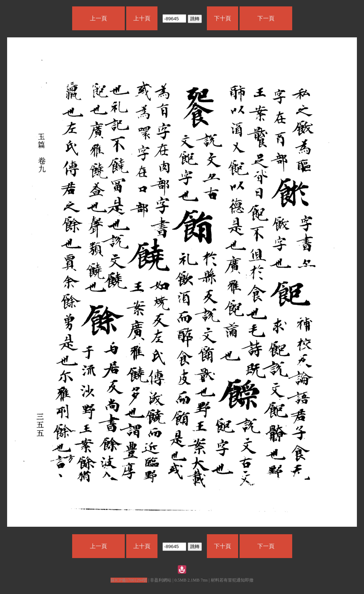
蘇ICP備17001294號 (129, 580)
